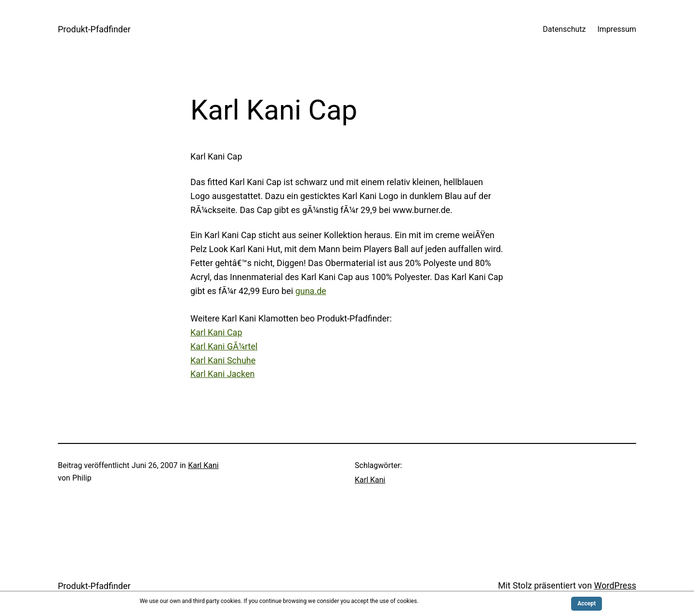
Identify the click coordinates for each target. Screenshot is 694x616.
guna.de (311, 291)
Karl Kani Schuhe (223, 360)
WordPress (615, 585)
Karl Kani (203, 465)
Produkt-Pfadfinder (94, 29)
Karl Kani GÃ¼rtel (224, 346)
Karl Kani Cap (216, 332)
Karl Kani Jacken (222, 374)
